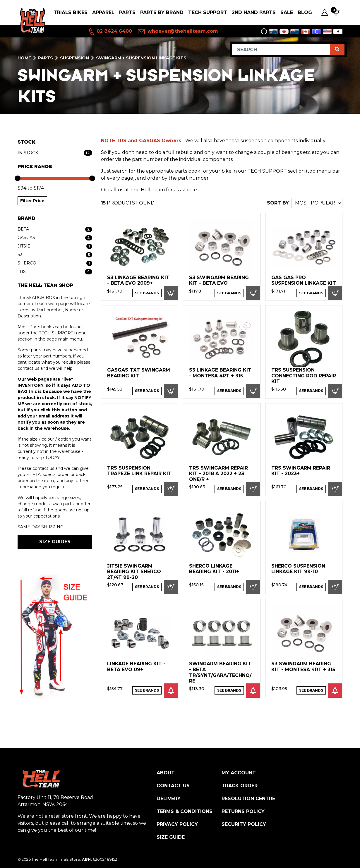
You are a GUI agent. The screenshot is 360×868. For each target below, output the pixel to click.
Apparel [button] (103, 12)
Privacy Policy (177, 824)
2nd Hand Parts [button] (254, 12)
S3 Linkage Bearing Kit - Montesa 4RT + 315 (220, 373)
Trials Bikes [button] (71, 12)
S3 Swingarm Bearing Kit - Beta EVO (219, 280)
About (166, 773)
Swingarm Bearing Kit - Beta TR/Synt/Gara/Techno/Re (220, 672)
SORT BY (278, 203)
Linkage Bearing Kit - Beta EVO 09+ (136, 667)
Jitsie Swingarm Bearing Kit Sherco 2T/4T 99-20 (134, 572)
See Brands (147, 293)
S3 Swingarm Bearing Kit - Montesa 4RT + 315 (303, 667)
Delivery (169, 799)
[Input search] (281, 49)
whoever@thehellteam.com (178, 32)
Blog (305, 12)
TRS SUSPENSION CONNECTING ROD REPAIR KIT (304, 376)
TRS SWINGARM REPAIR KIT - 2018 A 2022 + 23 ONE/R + (218, 474)
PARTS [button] (127, 12)
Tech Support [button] (208, 12)
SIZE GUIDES (55, 542)
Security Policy (244, 824)
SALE (287, 12)
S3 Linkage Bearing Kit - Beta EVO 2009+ (138, 280)
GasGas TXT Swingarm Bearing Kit (139, 373)
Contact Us (173, 786)
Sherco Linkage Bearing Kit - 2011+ (214, 569)
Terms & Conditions (185, 811)
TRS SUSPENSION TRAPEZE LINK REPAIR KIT (139, 471)
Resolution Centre (248, 799)
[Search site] (337, 49)
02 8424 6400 (110, 32)
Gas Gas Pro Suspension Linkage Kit (304, 280)
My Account (239, 773)
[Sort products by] (317, 203)
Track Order (240, 786)
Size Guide (171, 837)
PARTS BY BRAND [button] (162, 12)
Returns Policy (243, 811)
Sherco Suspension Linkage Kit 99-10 (298, 569)
